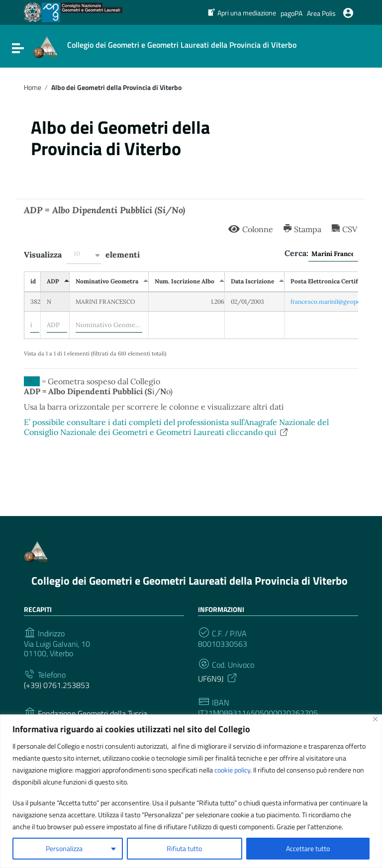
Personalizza (64, 848)
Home (33, 87)
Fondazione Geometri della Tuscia (93, 714)
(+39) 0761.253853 (57, 685)
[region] (191, 791)
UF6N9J (218, 678)
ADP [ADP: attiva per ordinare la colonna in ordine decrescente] (53, 281)
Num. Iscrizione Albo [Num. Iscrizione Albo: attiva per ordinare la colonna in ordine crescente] (185, 281)
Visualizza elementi (82, 255)
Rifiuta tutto (184, 848)
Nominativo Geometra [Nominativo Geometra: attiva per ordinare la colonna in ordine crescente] (107, 281)
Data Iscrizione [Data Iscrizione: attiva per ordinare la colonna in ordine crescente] (252, 281)
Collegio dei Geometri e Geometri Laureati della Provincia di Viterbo (190, 581)
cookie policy (232, 770)
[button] (84, 255)
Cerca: (321, 254)
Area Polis (321, 13)
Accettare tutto (308, 848)
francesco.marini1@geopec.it (330, 302)
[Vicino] (375, 719)
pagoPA (291, 13)
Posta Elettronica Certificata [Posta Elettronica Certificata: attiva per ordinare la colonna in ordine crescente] (331, 281)
